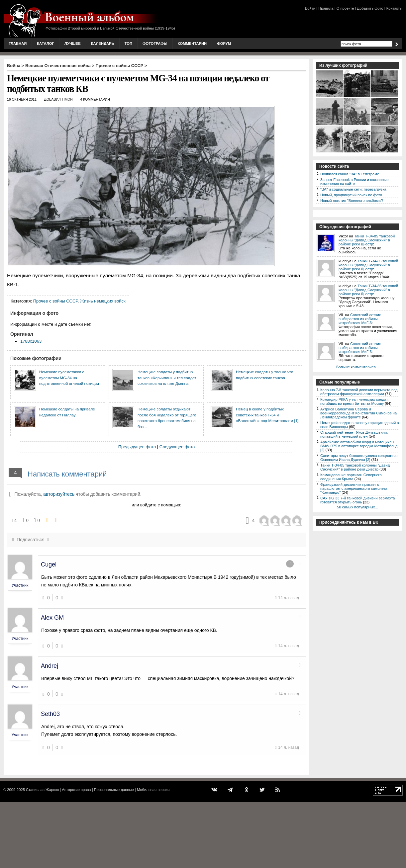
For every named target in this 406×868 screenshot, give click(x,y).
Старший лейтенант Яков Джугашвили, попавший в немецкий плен (354, 434)
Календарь (103, 43)
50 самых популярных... (357, 507)
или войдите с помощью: (156, 505)
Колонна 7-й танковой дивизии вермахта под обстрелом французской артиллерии (359, 392)
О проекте (345, 8)
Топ (128, 43)
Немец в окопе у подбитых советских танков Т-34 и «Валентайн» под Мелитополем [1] (267, 415)
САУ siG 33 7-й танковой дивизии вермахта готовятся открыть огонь (357, 500)
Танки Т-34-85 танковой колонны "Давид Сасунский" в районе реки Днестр (367, 240)
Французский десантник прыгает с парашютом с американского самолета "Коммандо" (354, 488)
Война (14, 66)
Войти (310, 8)
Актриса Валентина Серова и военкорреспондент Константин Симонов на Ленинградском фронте (358, 413)
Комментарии (192, 43)
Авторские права (76, 790)
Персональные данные (114, 790)
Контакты (394, 8)
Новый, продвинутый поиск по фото (351, 195)
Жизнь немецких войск (103, 301)
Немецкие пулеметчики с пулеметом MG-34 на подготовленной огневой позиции (69, 378)
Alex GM (52, 618)
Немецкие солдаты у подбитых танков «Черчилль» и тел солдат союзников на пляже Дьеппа (167, 378)
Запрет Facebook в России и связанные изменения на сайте (354, 182)
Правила (326, 8)
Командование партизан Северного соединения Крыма (351, 477)
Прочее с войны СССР (120, 66)
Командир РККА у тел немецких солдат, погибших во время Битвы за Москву (354, 401)
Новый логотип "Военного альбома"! (352, 201)
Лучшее (73, 43)
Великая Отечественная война (58, 66)
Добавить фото (370, 8)
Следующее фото (177, 447)
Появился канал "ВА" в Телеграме (350, 174)
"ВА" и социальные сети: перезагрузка (353, 189)
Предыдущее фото (137, 447)
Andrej (50, 666)
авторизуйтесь (59, 494)
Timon (67, 99)
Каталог (46, 43)
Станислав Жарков (42, 790)
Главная (18, 43)
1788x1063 (31, 341)
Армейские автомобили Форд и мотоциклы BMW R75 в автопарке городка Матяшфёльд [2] (359, 446)
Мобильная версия (153, 790)
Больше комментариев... (357, 367)
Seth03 (50, 714)
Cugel (49, 564)
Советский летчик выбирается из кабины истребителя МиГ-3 (360, 319)
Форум (224, 43)
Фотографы (155, 43)
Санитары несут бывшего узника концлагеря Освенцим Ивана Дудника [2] (359, 458)
